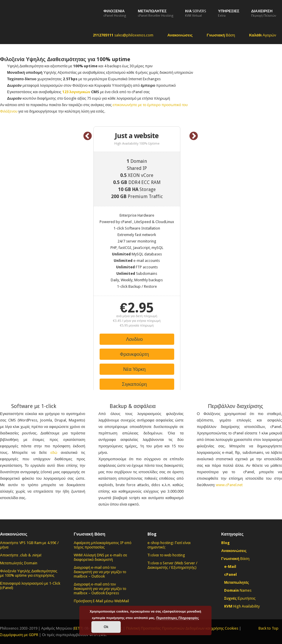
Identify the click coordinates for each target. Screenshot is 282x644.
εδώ (54, 453)
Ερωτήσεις (240, 598)
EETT (78, 628)
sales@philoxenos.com (123, 35)
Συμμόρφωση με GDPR (19, 635)
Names (238, 590)
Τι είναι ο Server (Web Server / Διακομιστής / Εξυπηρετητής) (172, 565)
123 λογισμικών (76, 92)
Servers (196, 13)
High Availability (242, 606)
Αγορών (263, 35)
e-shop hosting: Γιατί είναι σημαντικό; (169, 545)
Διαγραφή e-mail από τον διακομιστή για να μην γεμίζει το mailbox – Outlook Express (100, 589)
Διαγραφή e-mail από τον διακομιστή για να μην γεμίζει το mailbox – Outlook (100, 572)
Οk (106, 627)
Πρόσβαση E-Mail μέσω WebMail (101, 601)
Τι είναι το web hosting (166, 555)
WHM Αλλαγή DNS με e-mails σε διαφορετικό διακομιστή (100, 557)
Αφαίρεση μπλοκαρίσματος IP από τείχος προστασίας (103, 545)
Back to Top (268, 628)
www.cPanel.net (229, 485)
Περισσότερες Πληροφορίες (178, 618)
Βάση (221, 35)
